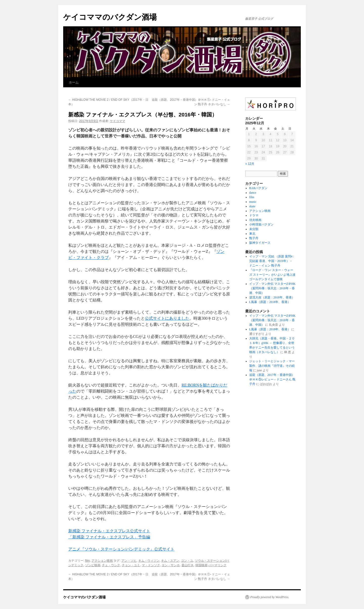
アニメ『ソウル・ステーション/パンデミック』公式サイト (121, 549)
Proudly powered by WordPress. (270, 597)
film (88, 561)
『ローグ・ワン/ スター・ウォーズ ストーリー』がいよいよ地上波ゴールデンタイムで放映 (272, 275)
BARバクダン (258, 188)
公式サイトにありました (167, 318)
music (253, 202)
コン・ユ (187, 561)
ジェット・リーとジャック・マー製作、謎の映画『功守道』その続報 (272, 366)
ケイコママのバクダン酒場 (110, 17)
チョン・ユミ (131, 565)
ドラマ (254, 215)
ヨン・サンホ (171, 565)
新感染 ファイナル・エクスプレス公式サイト (109, 531)
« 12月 (250, 164)
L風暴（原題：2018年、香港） (270, 302)
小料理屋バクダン (261, 225)
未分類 (254, 229)
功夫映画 (255, 220)
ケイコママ (118, 121)
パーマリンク (217, 565)
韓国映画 (201, 565)
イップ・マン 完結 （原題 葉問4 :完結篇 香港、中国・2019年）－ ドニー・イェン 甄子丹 (272, 261)
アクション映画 (102, 561)
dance (253, 193)
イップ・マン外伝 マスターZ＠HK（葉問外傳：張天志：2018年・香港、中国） (272, 288)
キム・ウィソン (149, 561)
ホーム (74, 82)
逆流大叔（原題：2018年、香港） (272, 297)
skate (252, 206)
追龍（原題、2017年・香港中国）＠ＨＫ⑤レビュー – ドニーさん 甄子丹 (272, 379)
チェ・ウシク (111, 565)
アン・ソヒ (129, 561)
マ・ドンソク (151, 565)
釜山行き (188, 565)
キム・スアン (170, 561)
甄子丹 (254, 238)
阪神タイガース (260, 243)
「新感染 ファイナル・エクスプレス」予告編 (109, 537)
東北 (252, 234)
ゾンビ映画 (93, 565)
